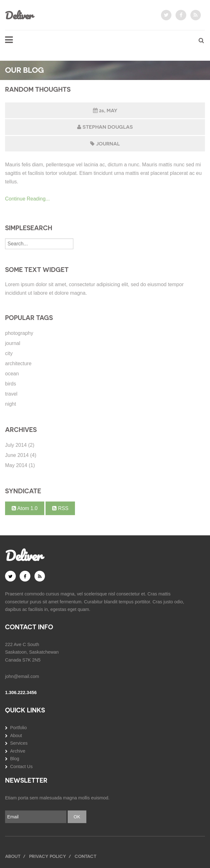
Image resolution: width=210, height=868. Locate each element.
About (16, 736)
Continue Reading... (27, 199)
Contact (86, 856)
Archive (18, 751)
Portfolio (19, 728)
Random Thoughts (38, 89)
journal (108, 144)
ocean (12, 374)
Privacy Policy (48, 856)
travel (11, 394)
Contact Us (21, 766)
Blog (15, 759)
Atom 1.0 (25, 508)
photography (19, 333)
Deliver (19, 15)
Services (19, 743)
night (11, 404)
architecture (18, 363)
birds (11, 384)
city (9, 353)
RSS (60, 508)
